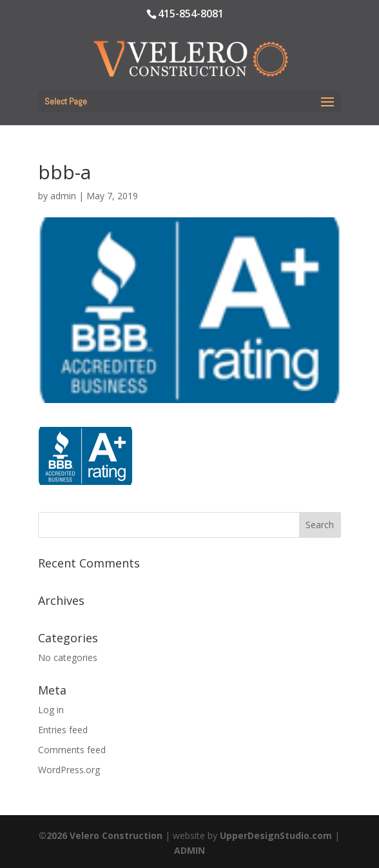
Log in (51, 710)
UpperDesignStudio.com (276, 835)
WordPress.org (69, 770)
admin (63, 196)
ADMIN (189, 850)
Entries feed (63, 730)
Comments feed (72, 750)
